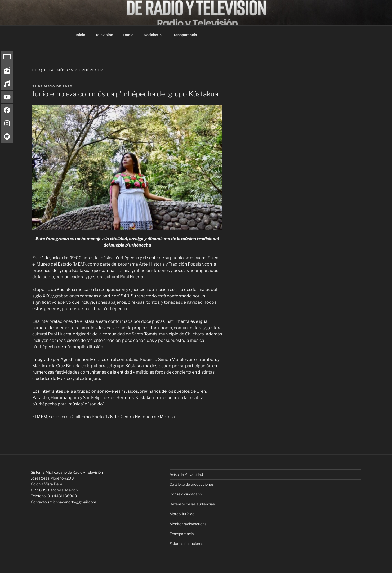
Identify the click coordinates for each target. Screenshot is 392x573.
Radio (129, 35)
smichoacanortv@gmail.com (72, 502)
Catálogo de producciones (192, 484)
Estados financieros (186, 543)
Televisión (104, 35)
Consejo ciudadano (186, 494)
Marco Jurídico (182, 514)
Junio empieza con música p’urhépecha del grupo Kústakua (125, 94)
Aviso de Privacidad (186, 474)
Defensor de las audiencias (192, 504)
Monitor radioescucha (188, 524)
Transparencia (184, 35)
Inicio (81, 35)
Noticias (153, 35)
